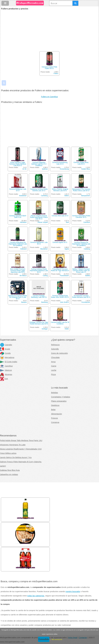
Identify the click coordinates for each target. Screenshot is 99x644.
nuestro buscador (73, 591)
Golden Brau (86, 169)
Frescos (55, 418)
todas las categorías (36, 596)
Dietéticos (55, 405)
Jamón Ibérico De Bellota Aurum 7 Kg (16, 457)
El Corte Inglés (9, 362)
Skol (67, 222)
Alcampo (6, 374)
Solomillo (55, 349)
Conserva (55, 422)
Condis (5, 353)
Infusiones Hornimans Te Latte (13, 445)
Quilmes (45, 169)
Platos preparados (59, 401)
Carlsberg (44, 196)
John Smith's (64, 302)
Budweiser (23, 196)
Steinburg (44, 302)
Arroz (53, 362)
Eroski (5, 349)
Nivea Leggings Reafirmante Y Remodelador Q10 (21, 449)
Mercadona (7, 357)
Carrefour (87, 222)
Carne (54, 366)
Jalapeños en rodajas (9, 474)
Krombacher (86, 302)
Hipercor (6, 370)
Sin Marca (23, 276)
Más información (57, 639)
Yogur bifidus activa (8, 453)
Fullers (56, 74)
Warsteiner (44, 249)
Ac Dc (24, 169)
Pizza (53, 374)
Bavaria (24, 302)
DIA (4, 379)
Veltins (67, 196)
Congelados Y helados (61, 397)
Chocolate (55, 357)
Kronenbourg (64, 169)
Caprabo (6, 345)
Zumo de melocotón (60, 353)
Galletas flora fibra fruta (10, 470)
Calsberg (87, 249)
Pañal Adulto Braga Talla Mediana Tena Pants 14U (21, 440)
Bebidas (55, 393)
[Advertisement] (49, 29)
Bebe (53, 410)
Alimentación (57, 414)
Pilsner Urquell (43, 222)
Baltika (88, 276)
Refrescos (55, 345)
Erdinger (45, 329)
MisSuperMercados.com (30, 3)
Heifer (67, 329)
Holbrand (23, 249)
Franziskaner (64, 276)
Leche (54, 370)
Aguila (67, 249)
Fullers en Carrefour (49, 97)
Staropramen (86, 196)
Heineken (23, 222)
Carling (45, 276)
